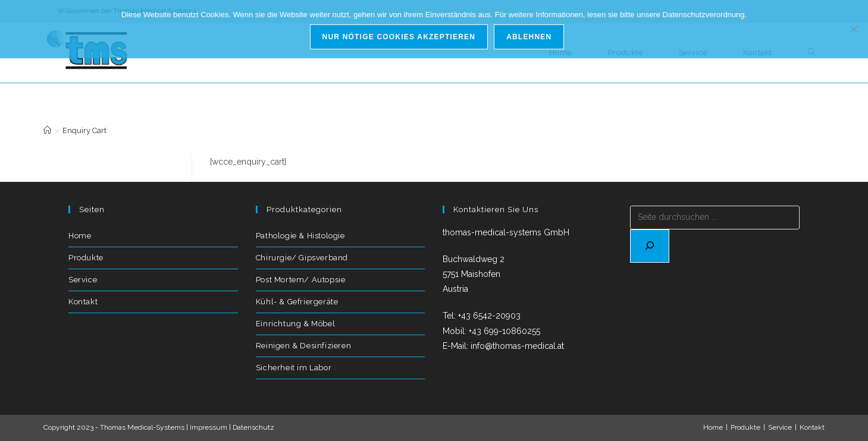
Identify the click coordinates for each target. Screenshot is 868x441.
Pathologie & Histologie (300, 236)
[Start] (47, 130)
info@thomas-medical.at (517, 346)
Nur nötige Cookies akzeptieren (399, 37)
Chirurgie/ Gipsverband (302, 258)
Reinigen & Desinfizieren (303, 346)
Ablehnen (529, 37)
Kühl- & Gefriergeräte (297, 302)
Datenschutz (253, 427)
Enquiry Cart (84, 130)
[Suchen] (650, 246)
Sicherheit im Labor (294, 368)
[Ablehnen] (853, 29)
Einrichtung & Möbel (295, 324)
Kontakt (83, 302)
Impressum (209, 427)
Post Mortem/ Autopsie (301, 280)
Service (83, 280)
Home (80, 236)
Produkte (86, 258)
